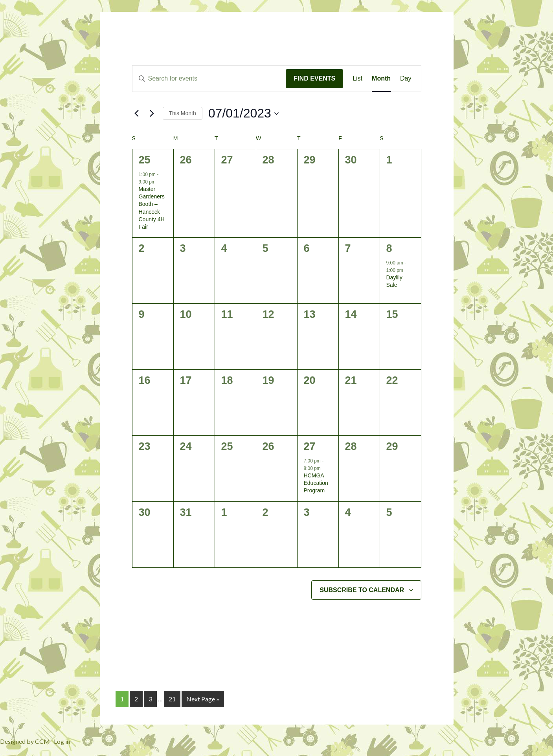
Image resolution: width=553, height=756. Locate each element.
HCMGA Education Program (316, 483)
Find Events (314, 78)
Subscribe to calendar (362, 590)
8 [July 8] (389, 248)
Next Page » (203, 699)
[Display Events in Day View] (406, 79)
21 (172, 699)
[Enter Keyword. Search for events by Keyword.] (209, 79)
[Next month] (152, 114)
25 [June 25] (145, 160)
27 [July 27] (310, 446)
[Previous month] (137, 114)
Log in (62, 741)
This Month (183, 113)
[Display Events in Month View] (381, 79)
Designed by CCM (25, 741)
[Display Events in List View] (357, 79)
